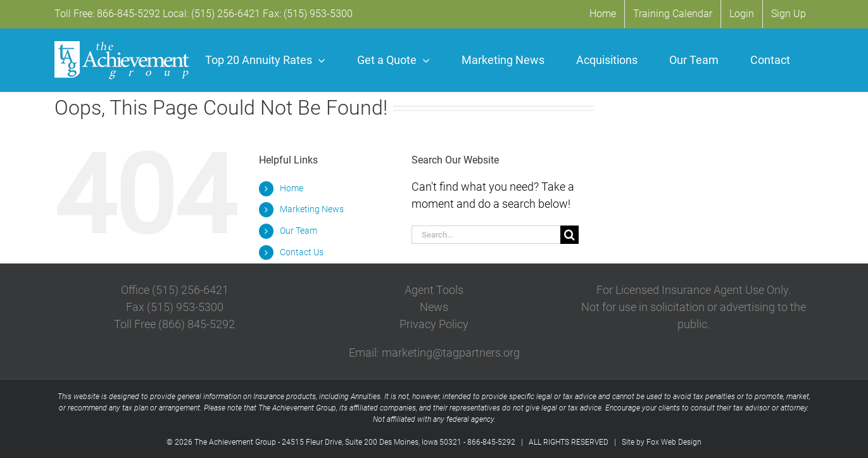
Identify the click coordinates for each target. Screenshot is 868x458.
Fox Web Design (674, 442)
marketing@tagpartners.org (451, 353)
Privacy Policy (434, 324)
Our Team (299, 231)
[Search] (569, 235)
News (434, 307)
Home (292, 188)
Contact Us (302, 252)
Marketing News (312, 209)
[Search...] (486, 235)
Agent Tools (434, 290)
